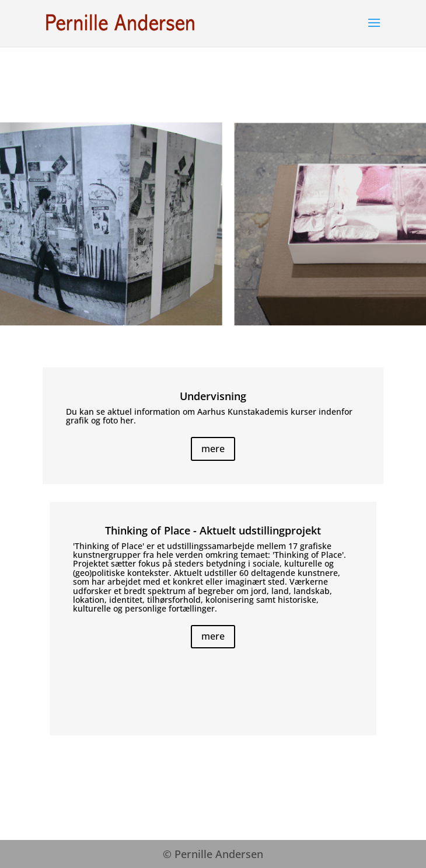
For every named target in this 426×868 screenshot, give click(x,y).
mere (213, 449)
